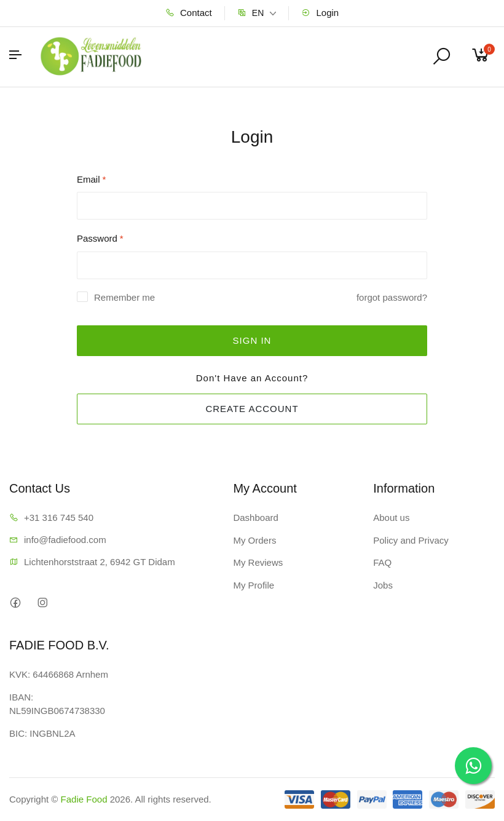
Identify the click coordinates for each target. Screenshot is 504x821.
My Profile (254, 585)
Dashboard (255, 518)
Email (91, 179)
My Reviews (258, 562)
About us (391, 518)
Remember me (124, 297)
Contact (189, 13)
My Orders (254, 540)
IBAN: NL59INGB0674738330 (57, 704)
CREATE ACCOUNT (252, 409)
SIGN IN (252, 340)
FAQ (382, 562)
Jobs (383, 585)
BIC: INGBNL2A (42, 733)
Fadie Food (84, 799)
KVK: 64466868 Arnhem (59, 674)
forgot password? (392, 297)
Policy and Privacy (411, 540)
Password (100, 238)
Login (320, 13)
